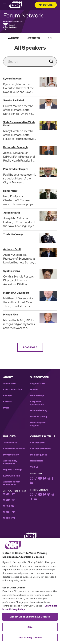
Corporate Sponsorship (37, 403)
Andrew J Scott (12, 249)
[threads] (49, 478)
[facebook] (53, 478)
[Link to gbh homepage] (16, 5)
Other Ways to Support (38, 424)
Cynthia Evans (12, 271)
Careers (7, 402)
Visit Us (34, 467)
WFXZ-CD (9, 506)
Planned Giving (38, 417)
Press (6, 408)
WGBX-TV (9, 500)
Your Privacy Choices (30, 638)
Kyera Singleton (12, 79)
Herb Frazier (10, 191)
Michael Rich (11, 315)
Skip (30, 627)
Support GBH (37, 384)
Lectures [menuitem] (33, 38)
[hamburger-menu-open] (6, 5)
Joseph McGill (12, 213)
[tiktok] (36, 478)
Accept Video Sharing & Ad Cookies (30, 617)
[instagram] (32, 478)
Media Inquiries (38, 455)
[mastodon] (49, 494)
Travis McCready (13, 234)
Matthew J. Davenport (16, 293)
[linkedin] (32, 483)
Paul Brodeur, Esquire (16, 169)
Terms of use (10, 443)
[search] (25, 62)
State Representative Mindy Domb (19, 124)
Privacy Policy (11, 455)
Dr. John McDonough (15, 147)
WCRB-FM (9, 518)
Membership (37, 396)
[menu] (30, 37)
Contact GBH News (41, 449)
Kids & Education (13, 390)
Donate (46, 5)
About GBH (9, 384)
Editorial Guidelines (14, 449)
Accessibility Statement (10, 462)
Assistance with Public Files (12, 483)
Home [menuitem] (15, 38)
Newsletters (37, 461)
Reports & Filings (13, 470)
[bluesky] (45, 478)
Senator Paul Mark (14, 100)
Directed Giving (39, 411)
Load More (30, 347)
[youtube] (41, 478)
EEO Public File (12, 476)
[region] (30, 591)
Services (8, 396)
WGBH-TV (9, 494)
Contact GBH (37, 443)
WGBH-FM (9, 512)
